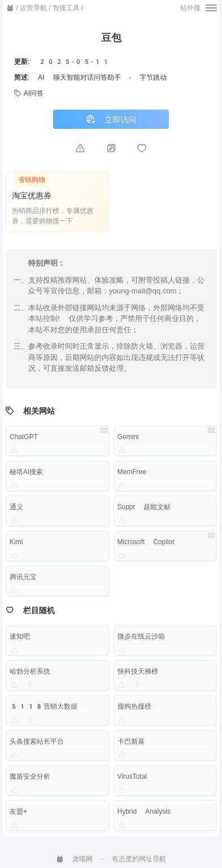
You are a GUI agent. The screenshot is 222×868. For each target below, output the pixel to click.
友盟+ (18, 811)
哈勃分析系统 (30, 671)
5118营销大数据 (43, 706)
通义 (16, 507)
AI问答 (29, 93)
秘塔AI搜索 (26, 472)
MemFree (132, 472)
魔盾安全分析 (30, 776)
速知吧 (20, 636)
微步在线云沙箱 (141, 636)
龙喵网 (74, 859)
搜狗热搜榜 (134, 706)
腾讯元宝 (23, 577)
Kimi (16, 542)
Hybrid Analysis (144, 811)
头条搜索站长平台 (37, 741)
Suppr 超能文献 (144, 507)
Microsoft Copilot (146, 542)
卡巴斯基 (131, 741)
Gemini (128, 437)
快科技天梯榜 (138, 671)
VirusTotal (132, 776)
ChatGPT (24, 437)
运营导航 (33, 8)
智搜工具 (66, 8)
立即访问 (111, 120)
